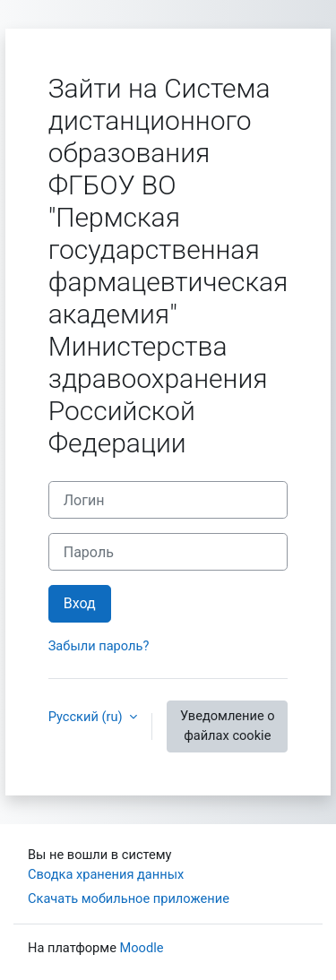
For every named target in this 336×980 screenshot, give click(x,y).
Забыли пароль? (99, 646)
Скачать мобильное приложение (129, 898)
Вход (80, 603)
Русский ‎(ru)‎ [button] (87, 717)
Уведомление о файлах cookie (228, 726)
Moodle (142, 948)
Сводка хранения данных (106, 874)
